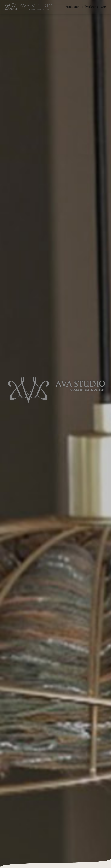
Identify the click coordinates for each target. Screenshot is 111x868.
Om (104, 7)
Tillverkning (90, 7)
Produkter (72, 7)
